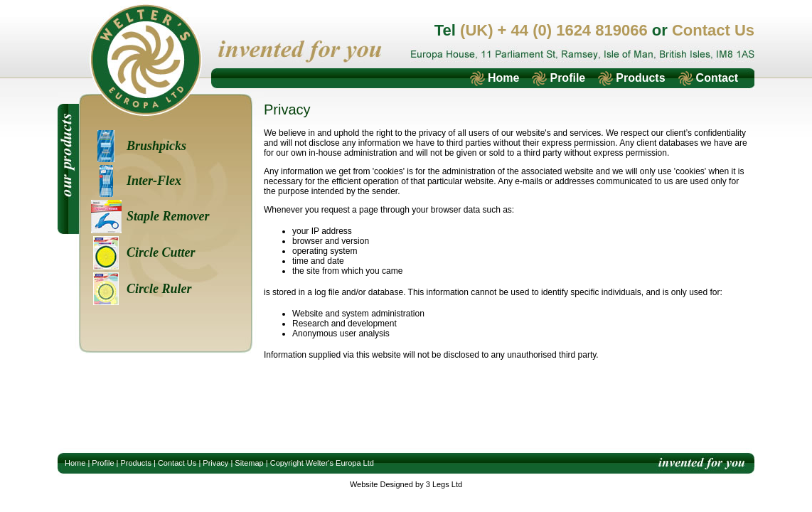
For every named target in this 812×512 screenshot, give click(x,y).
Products (640, 78)
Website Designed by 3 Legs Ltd (406, 484)
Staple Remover (168, 216)
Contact (717, 78)
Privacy (215, 463)
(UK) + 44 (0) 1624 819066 (554, 30)
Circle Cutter (161, 252)
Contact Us (713, 30)
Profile (567, 78)
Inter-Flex (154, 181)
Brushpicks (156, 146)
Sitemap (249, 463)
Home (503, 78)
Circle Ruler (159, 289)
